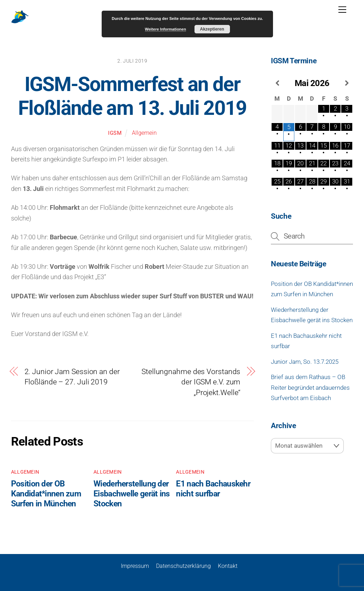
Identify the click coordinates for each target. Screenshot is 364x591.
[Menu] (342, 10)
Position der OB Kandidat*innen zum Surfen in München (46, 494)
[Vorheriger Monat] (277, 83)
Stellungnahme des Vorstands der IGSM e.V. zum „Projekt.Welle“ (191, 382)
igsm (115, 133)
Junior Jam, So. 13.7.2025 (305, 362)
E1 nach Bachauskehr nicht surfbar (213, 489)
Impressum (135, 566)
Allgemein (144, 133)
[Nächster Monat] (347, 83)
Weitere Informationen (166, 29)
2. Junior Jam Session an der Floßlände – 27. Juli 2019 (72, 377)
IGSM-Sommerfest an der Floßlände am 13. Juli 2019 (132, 96)
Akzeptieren (212, 29)
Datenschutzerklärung (183, 566)
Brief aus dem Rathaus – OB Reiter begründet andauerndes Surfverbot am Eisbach (310, 387)
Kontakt (228, 566)
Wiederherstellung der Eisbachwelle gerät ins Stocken (132, 494)
